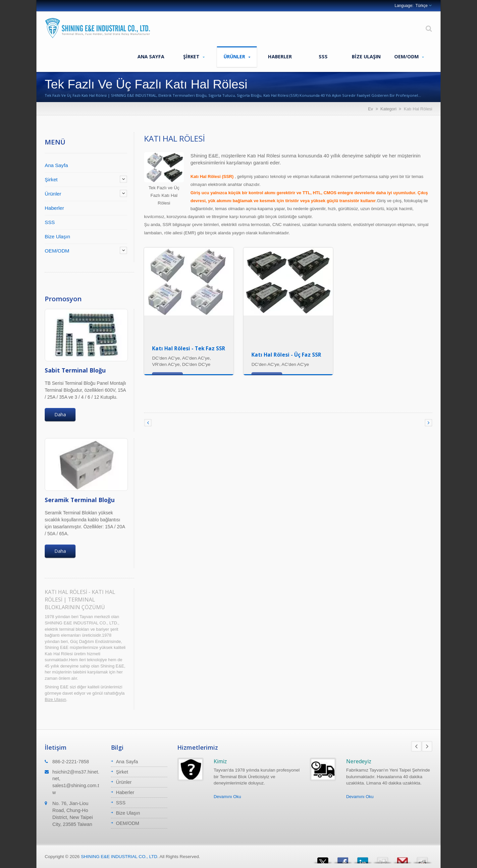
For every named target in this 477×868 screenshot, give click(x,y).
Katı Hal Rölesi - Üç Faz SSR (286, 355)
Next (427, 746)
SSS (323, 56)
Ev (371, 109)
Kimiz (220, 761)
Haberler (280, 56)
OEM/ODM (409, 57)
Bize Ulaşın (366, 56)
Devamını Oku (227, 797)
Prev (416, 746)
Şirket (194, 57)
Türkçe (422, 6)
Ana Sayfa (151, 56)
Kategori (388, 109)
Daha (60, 414)
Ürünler (237, 57)
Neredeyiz (359, 761)
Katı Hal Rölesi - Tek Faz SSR (189, 348)
